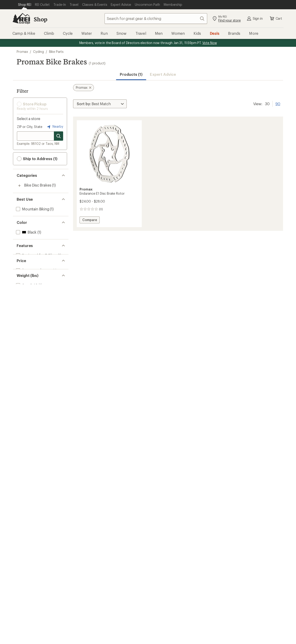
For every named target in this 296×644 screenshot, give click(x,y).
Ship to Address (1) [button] (37, 159)
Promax (22, 52)
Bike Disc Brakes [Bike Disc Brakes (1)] (38, 185)
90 (278, 103)
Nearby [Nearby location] (55, 127)
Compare (91, 220)
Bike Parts (56, 52)
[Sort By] (100, 104)
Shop (40, 19)
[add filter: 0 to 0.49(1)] (26, 302)
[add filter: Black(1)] (26, 232)
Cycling (39, 52)
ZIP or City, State (30, 127)
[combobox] (156, 19)
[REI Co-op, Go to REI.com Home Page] (21, 19)
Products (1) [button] (131, 74)
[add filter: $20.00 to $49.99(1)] (34, 278)
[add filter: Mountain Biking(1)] (32, 209)
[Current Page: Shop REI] (25, 5)
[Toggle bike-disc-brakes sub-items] (19, 186)
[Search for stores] (59, 136)
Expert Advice (163, 74)
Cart (276, 19)
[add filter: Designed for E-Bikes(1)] (36, 255)
